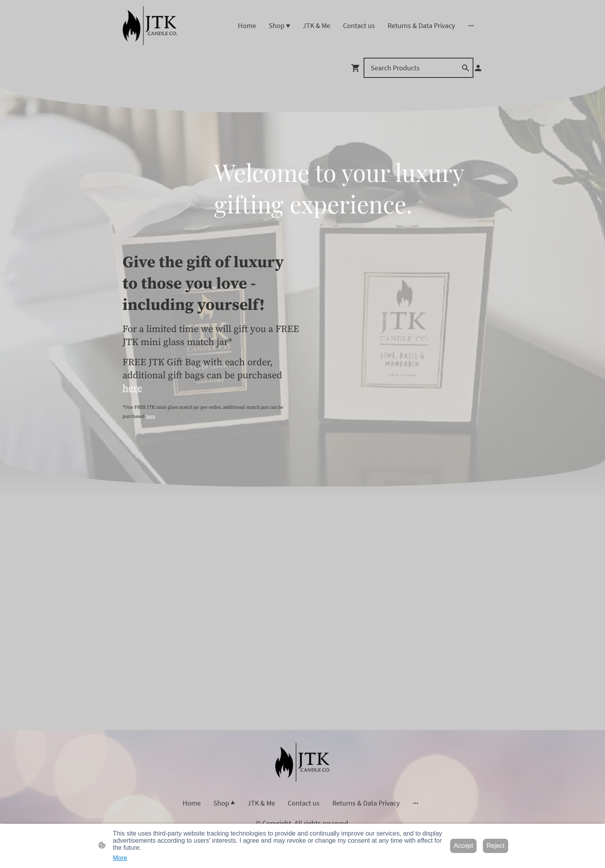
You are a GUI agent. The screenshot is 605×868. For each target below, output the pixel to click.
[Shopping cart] (357, 68)
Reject (495, 846)
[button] (466, 68)
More (120, 858)
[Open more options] (471, 25)
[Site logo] (150, 26)
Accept (463, 846)
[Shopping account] (478, 68)
